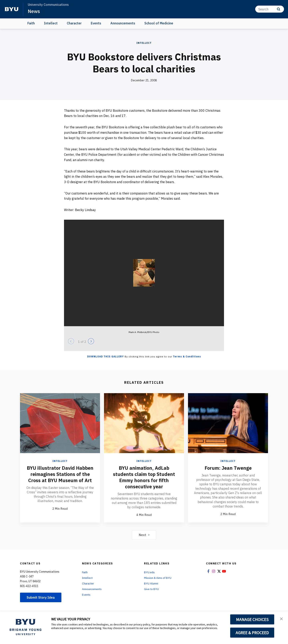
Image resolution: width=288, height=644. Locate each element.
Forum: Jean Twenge (228, 468)
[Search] (270, 9)
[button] (281, 618)
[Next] (91, 341)
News (34, 11)
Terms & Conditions (187, 356)
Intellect (51, 23)
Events (96, 23)
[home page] (12, 9)
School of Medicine (159, 23)
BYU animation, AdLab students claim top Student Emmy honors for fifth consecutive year (144, 477)
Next (144, 534)
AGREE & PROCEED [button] (252, 633)
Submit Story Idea (41, 597)
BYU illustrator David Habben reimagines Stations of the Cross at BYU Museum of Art (60, 474)
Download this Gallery (105, 356)
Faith (31, 23)
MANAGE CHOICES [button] (252, 619)
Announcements (123, 23)
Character (74, 23)
